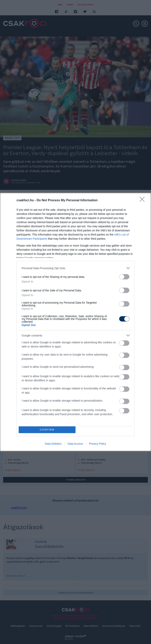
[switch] (124, 277)
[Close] (143, 200)
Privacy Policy (98, 444)
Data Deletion (53, 444)
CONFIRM (47, 430)
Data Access (75, 444)
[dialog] (75, 322)
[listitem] (75, 268)
